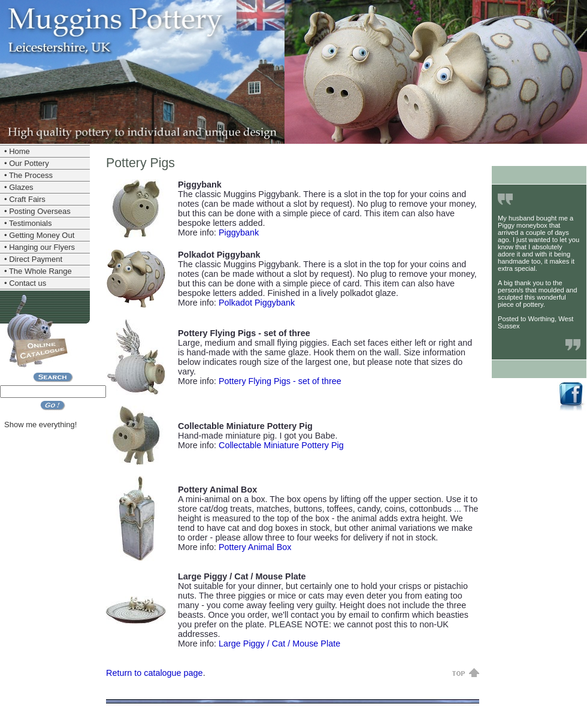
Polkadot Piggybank (257, 303)
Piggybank (239, 232)
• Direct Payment (33, 259)
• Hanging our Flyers (40, 247)
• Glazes (19, 187)
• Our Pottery (27, 163)
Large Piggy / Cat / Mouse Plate (279, 644)
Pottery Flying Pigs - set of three (280, 381)
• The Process (28, 175)
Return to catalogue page (155, 673)
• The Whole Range (38, 271)
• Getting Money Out (39, 235)
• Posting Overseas (37, 211)
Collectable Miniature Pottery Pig (281, 445)
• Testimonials (28, 223)
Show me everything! (40, 425)
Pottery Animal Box (255, 547)
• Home (17, 151)
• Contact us (25, 283)
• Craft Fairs (25, 199)
